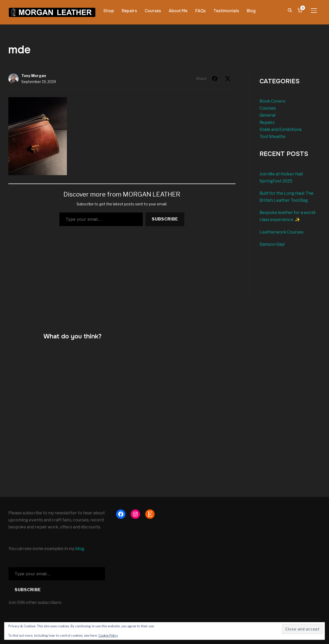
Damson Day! (272, 244)
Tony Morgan (34, 76)
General (267, 115)
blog (80, 549)
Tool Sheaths (273, 137)
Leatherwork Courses (281, 232)
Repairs (129, 11)
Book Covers (272, 101)
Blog (251, 11)
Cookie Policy (108, 636)
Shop (109, 11)
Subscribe (165, 219)
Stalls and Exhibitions (281, 130)
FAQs (200, 11)
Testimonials (226, 11)
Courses (153, 11)
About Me (178, 11)
